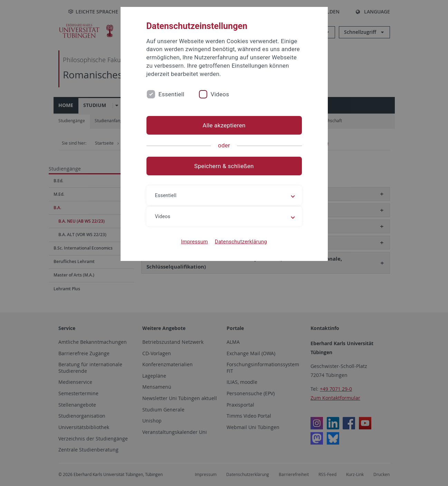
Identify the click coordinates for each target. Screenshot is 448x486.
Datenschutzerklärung (241, 242)
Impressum (194, 242)
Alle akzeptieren (224, 125)
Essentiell (171, 94)
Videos (220, 94)
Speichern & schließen (224, 166)
